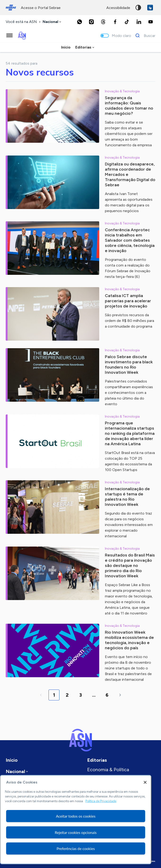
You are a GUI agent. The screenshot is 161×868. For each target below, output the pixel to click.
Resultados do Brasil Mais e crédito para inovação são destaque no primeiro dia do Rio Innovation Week (130, 565)
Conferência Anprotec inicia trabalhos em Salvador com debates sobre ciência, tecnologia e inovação (130, 240)
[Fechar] (145, 782)
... (94, 695)
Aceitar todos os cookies (76, 816)
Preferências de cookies (76, 848)
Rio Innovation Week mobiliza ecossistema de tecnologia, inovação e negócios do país (129, 640)
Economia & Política (108, 770)
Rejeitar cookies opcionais (76, 832)
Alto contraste (138, 8)
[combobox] (52, 22)
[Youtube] (151, 22)
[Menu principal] (9, 36)
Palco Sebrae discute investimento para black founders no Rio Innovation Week (129, 365)
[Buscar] (144, 36)
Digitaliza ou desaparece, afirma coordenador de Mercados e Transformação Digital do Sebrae (130, 174)
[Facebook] (115, 22)
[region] (76, 820)
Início (66, 47)
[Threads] (103, 22)
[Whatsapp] (80, 22)
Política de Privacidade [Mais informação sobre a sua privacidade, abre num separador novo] (101, 801)
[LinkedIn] (139, 22)
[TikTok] (127, 22)
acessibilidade (118, 8)
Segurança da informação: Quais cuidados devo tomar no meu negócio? (129, 106)
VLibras (150, 8)
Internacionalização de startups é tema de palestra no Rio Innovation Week (127, 497)
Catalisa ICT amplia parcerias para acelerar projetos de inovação (128, 301)
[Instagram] (91, 22)
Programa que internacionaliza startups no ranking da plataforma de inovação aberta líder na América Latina (130, 433)
